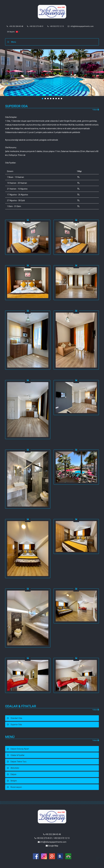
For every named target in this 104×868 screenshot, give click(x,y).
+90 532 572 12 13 (56, 26)
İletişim (14, 781)
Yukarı (96, 110)
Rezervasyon (16, 787)
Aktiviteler (15, 768)
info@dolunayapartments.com (81, 26)
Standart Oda (16, 718)
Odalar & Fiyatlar (18, 755)
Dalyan (13, 774)
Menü (14, 42)
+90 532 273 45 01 (35, 26)
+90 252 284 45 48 (15, 26)
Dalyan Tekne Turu (18, 762)
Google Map (52, 846)
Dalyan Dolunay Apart (20, 749)
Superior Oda (16, 725)
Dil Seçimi (13, 32)
